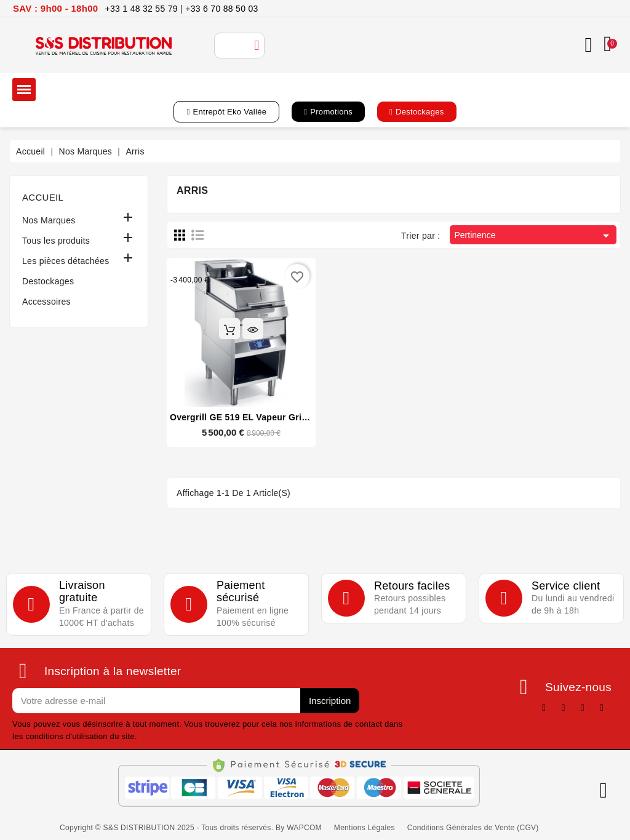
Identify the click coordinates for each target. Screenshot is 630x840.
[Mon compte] (588, 45)
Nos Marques (49, 220)
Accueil (43, 197)
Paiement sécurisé (241, 592)
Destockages (48, 281)
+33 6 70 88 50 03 (221, 9)
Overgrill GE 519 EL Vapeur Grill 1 (242, 417)
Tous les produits (56, 241)
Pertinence (534, 236)
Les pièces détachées (66, 261)
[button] (226, 112)
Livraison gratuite (82, 592)
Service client (566, 586)
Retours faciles (412, 586)
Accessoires (46, 302)
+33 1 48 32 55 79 (142, 9)
